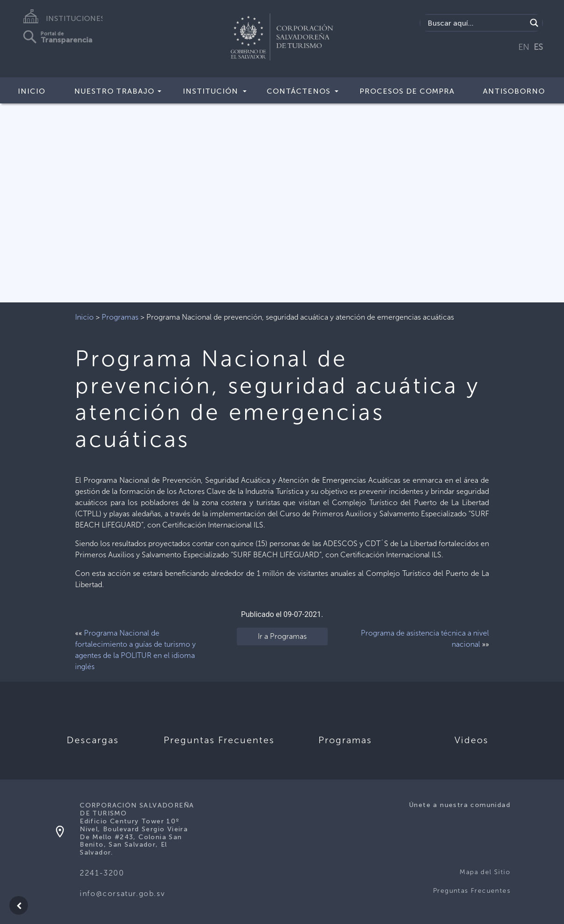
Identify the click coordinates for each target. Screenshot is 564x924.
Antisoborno (514, 91)
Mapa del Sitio (485, 872)
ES (538, 47)
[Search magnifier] (534, 23)
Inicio (31, 91)
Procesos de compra (407, 91)
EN (524, 47)
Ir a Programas (282, 636)
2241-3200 (102, 873)
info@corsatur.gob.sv (122, 893)
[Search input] (476, 23)
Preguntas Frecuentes (472, 891)
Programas (120, 317)
